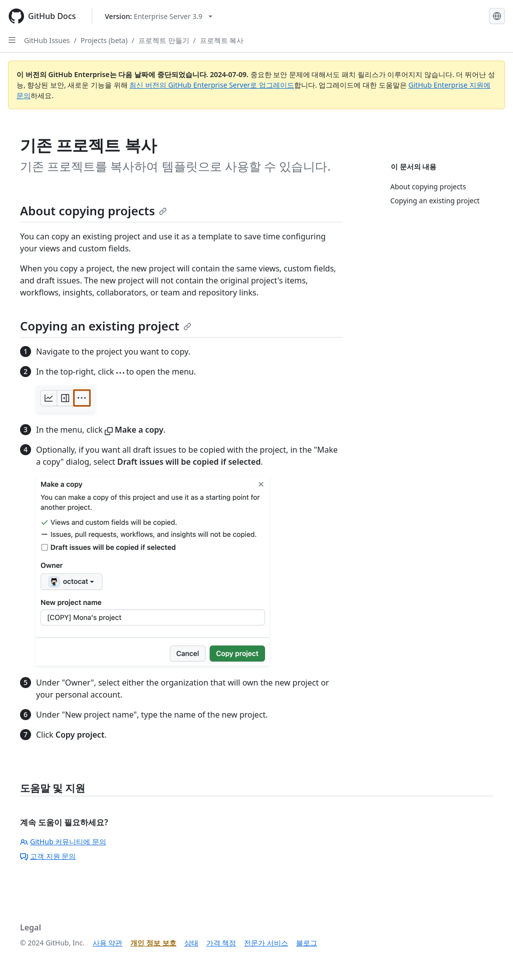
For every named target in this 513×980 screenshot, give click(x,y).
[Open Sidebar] (12, 40)
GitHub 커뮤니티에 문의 (63, 842)
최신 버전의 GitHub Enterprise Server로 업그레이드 (212, 85)
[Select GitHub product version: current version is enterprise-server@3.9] (159, 16)
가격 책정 (221, 943)
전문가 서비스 (266, 943)
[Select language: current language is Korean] (497, 16)
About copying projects (93, 211)
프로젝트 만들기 (164, 40)
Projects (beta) (104, 40)
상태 (191, 943)
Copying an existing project (106, 326)
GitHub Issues (47, 40)
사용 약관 (108, 943)
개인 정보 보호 (153, 943)
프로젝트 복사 (222, 40)
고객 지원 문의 (48, 856)
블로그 (307, 943)
